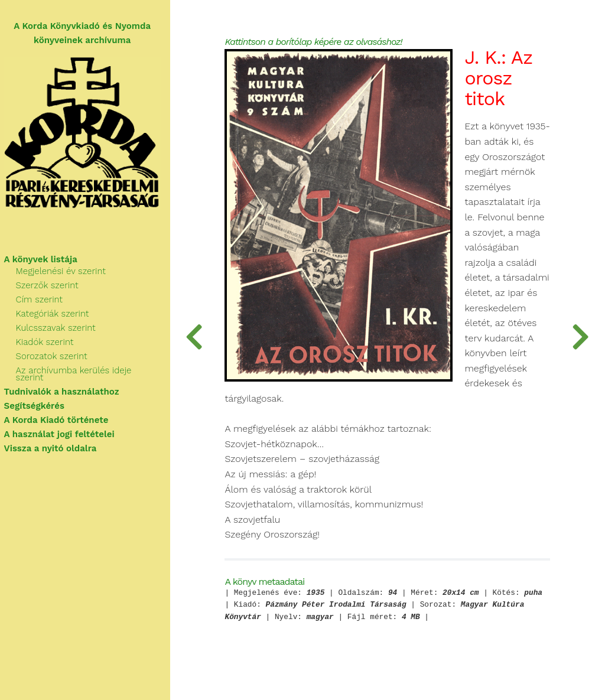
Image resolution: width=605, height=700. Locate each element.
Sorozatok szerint (57, 358)
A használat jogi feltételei (65, 429)
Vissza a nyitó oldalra (56, 443)
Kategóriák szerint (58, 315)
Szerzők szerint (53, 287)
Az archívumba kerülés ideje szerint (94, 372)
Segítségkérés (40, 401)
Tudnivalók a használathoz (67, 386)
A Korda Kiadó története (62, 415)
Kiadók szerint (50, 344)
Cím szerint (45, 301)
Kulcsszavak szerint (61, 330)
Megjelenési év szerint (66, 273)
